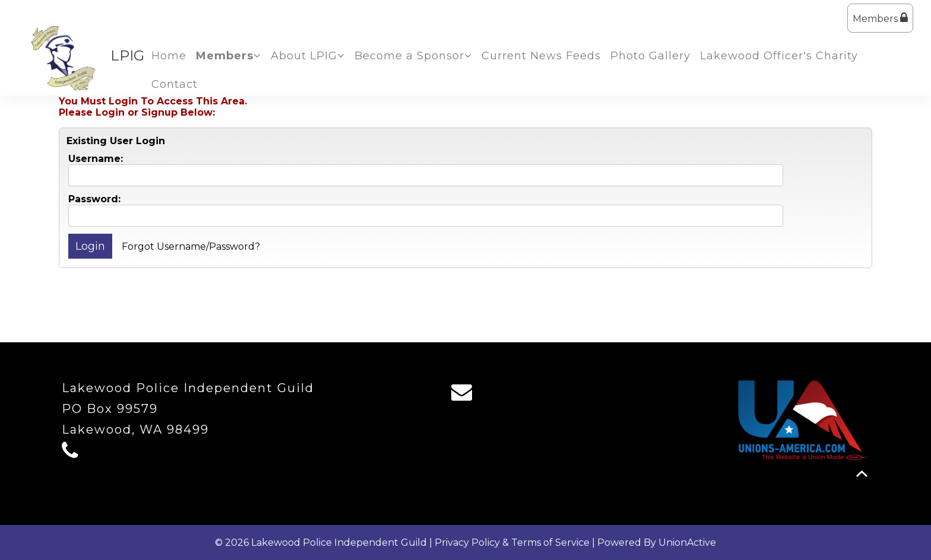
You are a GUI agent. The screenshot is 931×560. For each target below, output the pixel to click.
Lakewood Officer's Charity (779, 56)
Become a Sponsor (413, 56)
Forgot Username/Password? (191, 246)
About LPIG (308, 56)
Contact (175, 84)
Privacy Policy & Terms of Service (512, 542)
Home (169, 56)
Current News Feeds (541, 56)
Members (880, 18)
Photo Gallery (650, 56)
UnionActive (687, 542)
